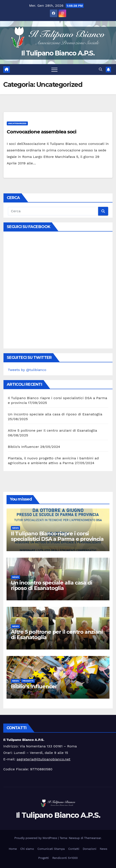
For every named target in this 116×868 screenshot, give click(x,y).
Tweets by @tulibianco (27, 370)
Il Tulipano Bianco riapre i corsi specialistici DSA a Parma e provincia (57, 536)
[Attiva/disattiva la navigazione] (54, 70)
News (15, 528)
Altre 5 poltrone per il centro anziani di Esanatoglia (52, 430)
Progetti (28, 681)
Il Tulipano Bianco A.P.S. (58, 53)
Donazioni (89, 849)
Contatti (74, 849)
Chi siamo (27, 849)
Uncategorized (17, 123)
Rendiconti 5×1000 (65, 858)
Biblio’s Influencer (23, 447)
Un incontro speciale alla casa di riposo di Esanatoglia (55, 414)
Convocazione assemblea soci (41, 132)
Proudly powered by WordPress (36, 838)
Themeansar (93, 838)
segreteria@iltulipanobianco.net (43, 759)
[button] (101, 69)
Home (13, 849)
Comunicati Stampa (51, 849)
